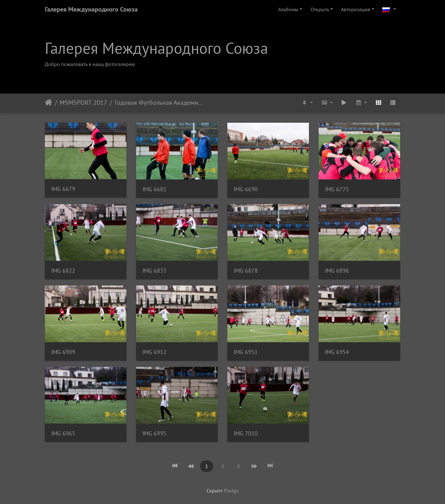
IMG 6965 (63, 433)
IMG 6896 (337, 271)
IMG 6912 (154, 352)
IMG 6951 (246, 352)
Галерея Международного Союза (91, 9)
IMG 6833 (154, 271)
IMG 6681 (154, 189)
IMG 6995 (154, 433)
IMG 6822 (63, 271)
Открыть (320, 9)
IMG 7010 (246, 433)
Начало (49, 103)
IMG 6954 (337, 352)
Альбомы (288, 9)
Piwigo (231, 491)
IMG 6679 (63, 189)
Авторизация (356, 9)
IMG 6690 (246, 189)
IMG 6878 (246, 271)
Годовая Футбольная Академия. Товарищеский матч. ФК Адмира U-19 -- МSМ (159, 103)
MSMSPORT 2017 (83, 103)
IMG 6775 (337, 189)
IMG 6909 (63, 352)
